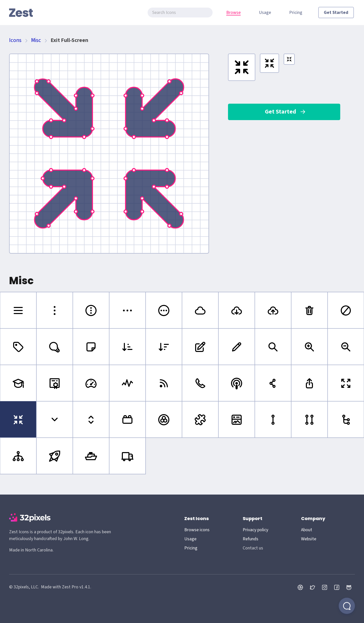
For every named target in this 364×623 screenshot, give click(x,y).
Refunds (251, 539)
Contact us (253, 548)
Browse (233, 13)
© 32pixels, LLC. (24, 587)
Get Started (336, 13)
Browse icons (197, 530)
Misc (36, 40)
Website (309, 539)
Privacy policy (255, 530)
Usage (265, 13)
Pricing (296, 13)
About (307, 530)
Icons (15, 40)
